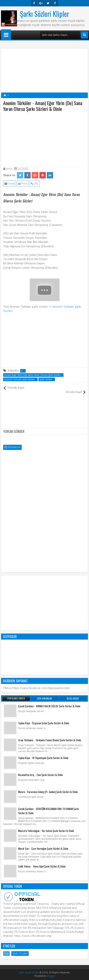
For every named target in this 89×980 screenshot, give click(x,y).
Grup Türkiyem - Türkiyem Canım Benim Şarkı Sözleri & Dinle (50, 740)
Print (23, 184)
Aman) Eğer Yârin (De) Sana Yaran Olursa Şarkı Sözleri (32, 375)
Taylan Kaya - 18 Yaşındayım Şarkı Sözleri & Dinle (43, 758)
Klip (6, 953)
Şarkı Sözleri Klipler (44, 14)
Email (10, 184)
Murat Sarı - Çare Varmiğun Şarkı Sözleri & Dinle (43, 848)
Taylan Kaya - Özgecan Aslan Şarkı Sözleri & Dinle (44, 723)
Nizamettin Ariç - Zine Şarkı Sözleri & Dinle (40, 775)
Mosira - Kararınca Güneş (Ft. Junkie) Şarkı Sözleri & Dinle (48, 792)
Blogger (51, 976)
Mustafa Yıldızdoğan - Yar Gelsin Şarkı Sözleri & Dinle (46, 831)
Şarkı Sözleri (46, 379)
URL (35, 184)
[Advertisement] (45, 138)
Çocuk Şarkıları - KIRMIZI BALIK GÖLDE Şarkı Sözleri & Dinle (49, 706)
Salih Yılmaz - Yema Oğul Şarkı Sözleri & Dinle (42, 866)
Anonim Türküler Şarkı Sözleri (19, 379)
